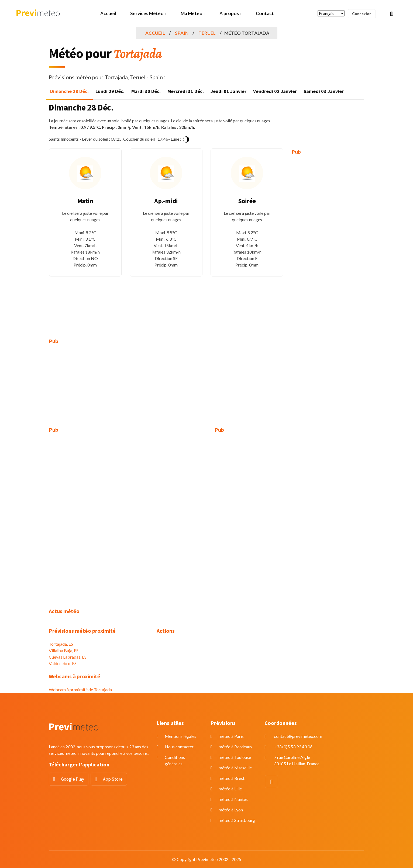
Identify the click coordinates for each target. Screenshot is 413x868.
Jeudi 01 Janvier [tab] (228, 91)
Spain (182, 33)
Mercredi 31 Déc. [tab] (186, 91)
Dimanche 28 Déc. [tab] (69, 91)
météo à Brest (232, 778)
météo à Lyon (231, 810)
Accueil (108, 13)
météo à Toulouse (235, 757)
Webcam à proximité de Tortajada (80, 689)
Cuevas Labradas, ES (68, 657)
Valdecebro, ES (63, 663)
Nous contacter (179, 747)
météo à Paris (231, 736)
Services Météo (147, 13)
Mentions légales (180, 736)
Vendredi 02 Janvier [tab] (275, 91)
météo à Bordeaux (235, 747)
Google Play (73, 779)
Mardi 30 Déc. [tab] (146, 91)
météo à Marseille (235, 768)
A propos (229, 13)
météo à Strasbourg (237, 820)
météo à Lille (230, 789)
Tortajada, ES (61, 644)
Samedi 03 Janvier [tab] (324, 91)
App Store (113, 779)
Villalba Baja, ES (64, 650)
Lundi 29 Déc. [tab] (110, 91)
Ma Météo (192, 13)
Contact (265, 13)
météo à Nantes (233, 799)
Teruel (207, 33)
